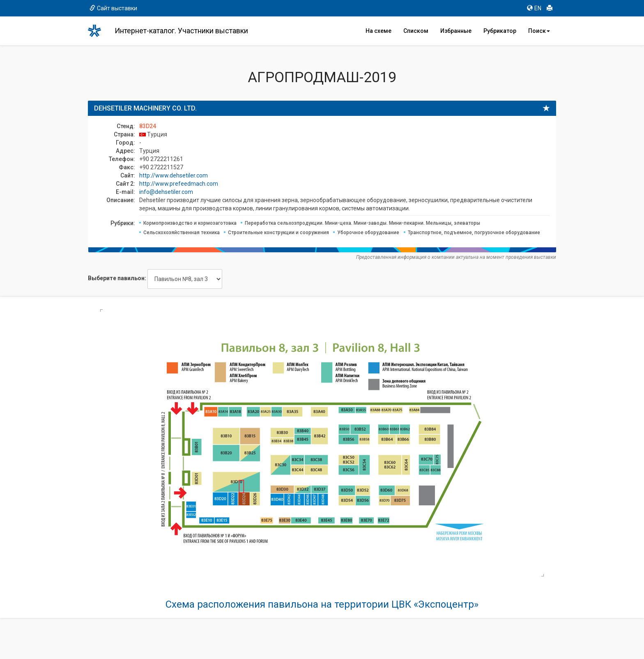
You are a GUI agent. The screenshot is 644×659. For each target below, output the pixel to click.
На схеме (378, 31)
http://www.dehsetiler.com (174, 175)
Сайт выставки (113, 8)
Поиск (539, 31)
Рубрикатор (500, 31)
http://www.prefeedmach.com (179, 184)
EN (534, 8)
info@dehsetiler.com (166, 192)
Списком (416, 31)
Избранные (456, 31)
